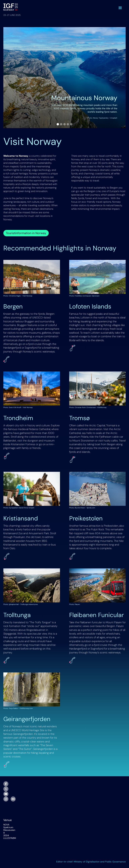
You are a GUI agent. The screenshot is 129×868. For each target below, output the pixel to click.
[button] (120, 8)
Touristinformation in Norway (26, 233)
